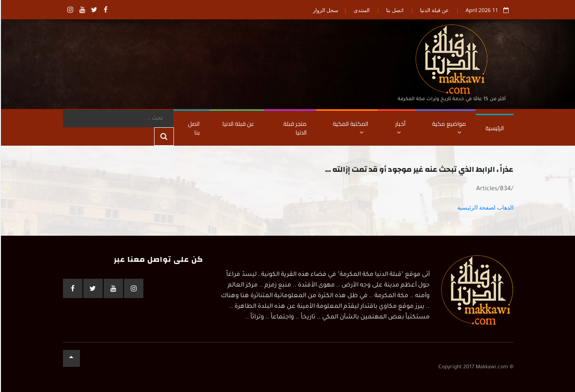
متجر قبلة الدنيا (295, 128)
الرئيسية (494, 128)
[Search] (118, 119)
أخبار (400, 127)
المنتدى (361, 10)
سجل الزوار (325, 10)
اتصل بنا (394, 10)
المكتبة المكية (350, 127)
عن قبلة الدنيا (434, 10)
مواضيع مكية (449, 127)
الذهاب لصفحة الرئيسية (485, 208)
